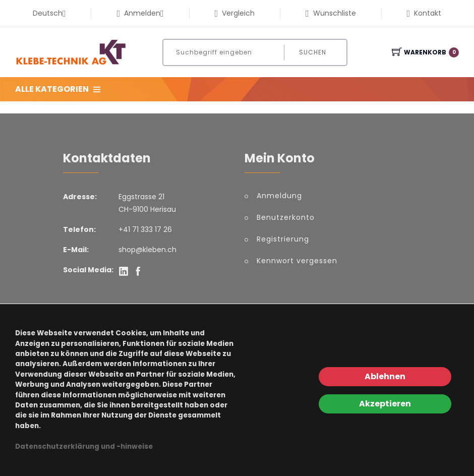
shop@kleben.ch (147, 250)
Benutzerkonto (286, 217)
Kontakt (424, 13)
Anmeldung (279, 196)
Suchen (313, 52)
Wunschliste (331, 13)
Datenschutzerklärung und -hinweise (84, 447)
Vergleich (235, 13)
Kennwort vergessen (297, 261)
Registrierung (283, 239)
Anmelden (140, 13)
